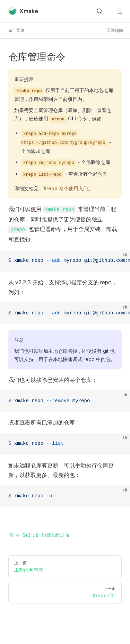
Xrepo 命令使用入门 (66, 188)
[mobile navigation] (119, 11)
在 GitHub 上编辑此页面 (39, 535)
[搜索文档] (99, 11)
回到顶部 (115, 30)
